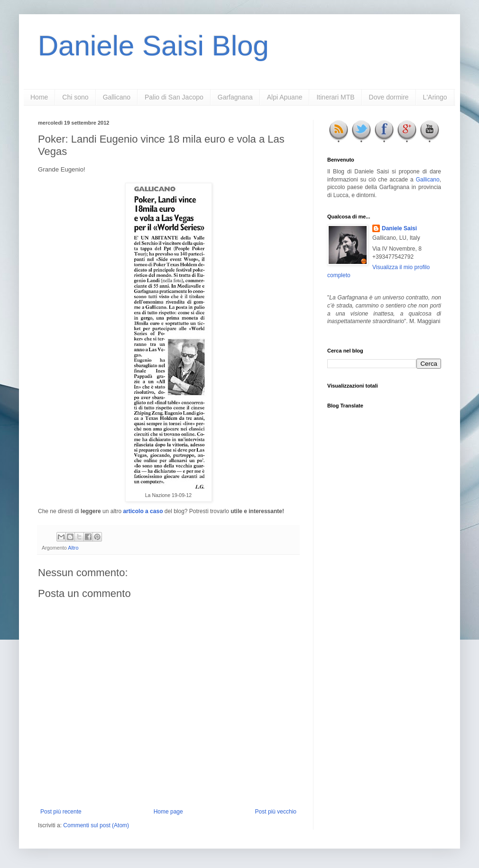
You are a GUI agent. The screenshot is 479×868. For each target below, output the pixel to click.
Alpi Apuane (285, 97)
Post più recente (61, 812)
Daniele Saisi (399, 228)
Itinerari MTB (335, 97)
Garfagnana (235, 97)
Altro (73, 548)
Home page (168, 812)
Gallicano (117, 97)
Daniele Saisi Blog (153, 46)
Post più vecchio (276, 812)
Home (39, 97)
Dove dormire (389, 97)
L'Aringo (435, 97)
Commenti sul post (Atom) (96, 825)
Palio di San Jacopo (174, 97)
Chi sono (75, 97)
